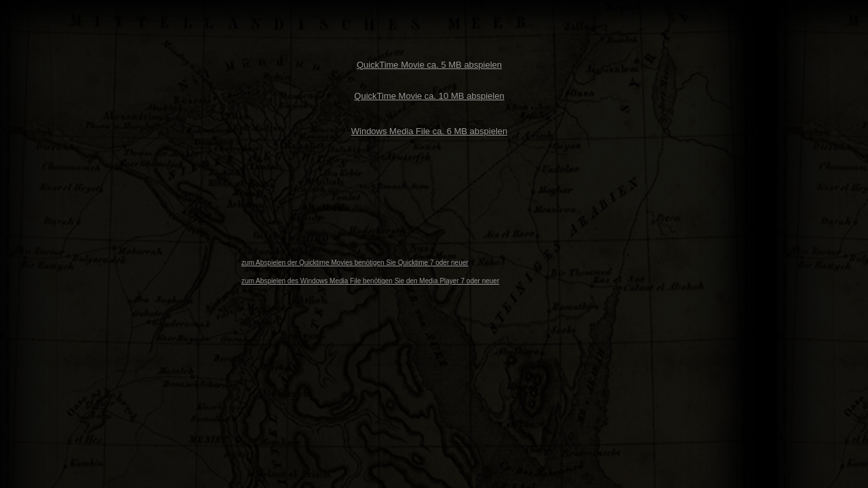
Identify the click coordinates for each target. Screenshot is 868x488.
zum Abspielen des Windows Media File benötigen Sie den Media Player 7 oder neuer (370, 281)
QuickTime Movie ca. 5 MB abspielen (429, 65)
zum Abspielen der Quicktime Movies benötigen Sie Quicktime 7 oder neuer (355, 263)
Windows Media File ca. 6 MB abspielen (430, 131)
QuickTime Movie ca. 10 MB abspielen (429, 96)
